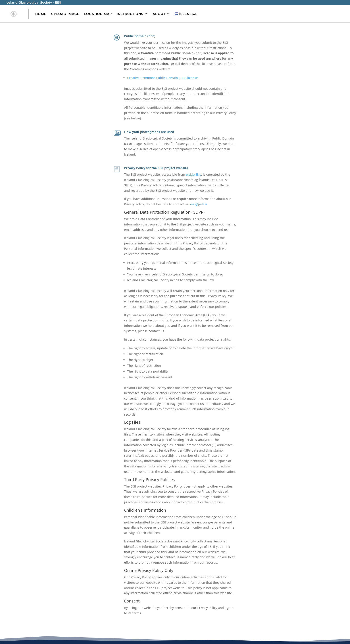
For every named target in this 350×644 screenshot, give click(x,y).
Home (41, 14)
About (159, 14)
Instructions (130, 14)
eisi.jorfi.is (194, 174)
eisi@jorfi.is (199, 204)
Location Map (98, 14)
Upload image (65, 14)
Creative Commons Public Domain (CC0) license (162, 78)
